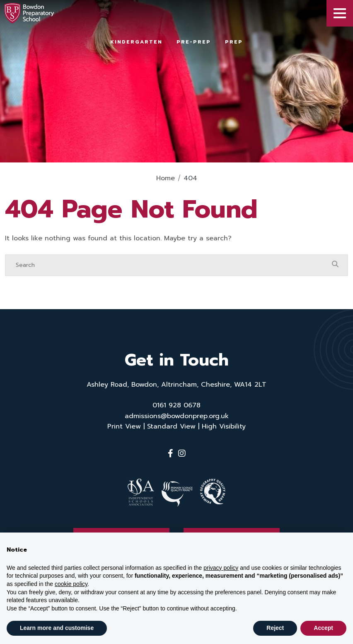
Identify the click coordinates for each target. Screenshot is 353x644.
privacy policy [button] (221, 568)
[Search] (168, 265)
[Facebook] (170, 453)
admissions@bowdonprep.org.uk (177, 416)
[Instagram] (182, 453)
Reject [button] (275, 628)
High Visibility (224, 426)
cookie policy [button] (71, 584)
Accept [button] (323, 628)
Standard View (171, 426)
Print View (124, 426)
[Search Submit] (335, 265)
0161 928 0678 (176, 405)
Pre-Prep (194, 42)
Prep (234, 42)
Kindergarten (136, 42)
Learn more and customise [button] (57, 628)
